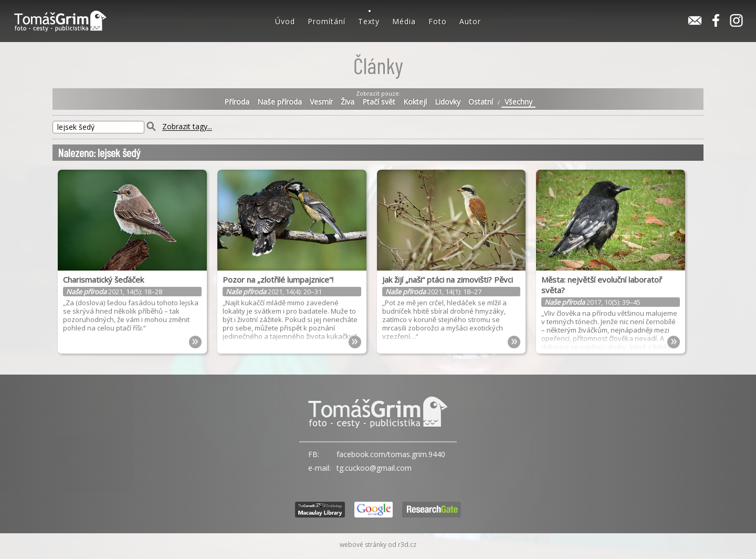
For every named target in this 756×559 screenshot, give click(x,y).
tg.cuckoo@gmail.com (374, 468)
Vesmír (321, 102)
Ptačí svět (379, 102)
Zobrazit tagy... (187, 127)
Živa (348, 102)
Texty (369, 21)
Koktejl (415, 102)
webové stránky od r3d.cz (378, 545)
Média (404, 21)
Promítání (327, 21)
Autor (470, 21)
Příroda (237, 102)
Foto (438, 21)
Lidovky (448, 102)
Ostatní (481, 102)
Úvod (285, 21)
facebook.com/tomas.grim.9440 (391, 454)
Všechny (518, 102)
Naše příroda (280, 102)
